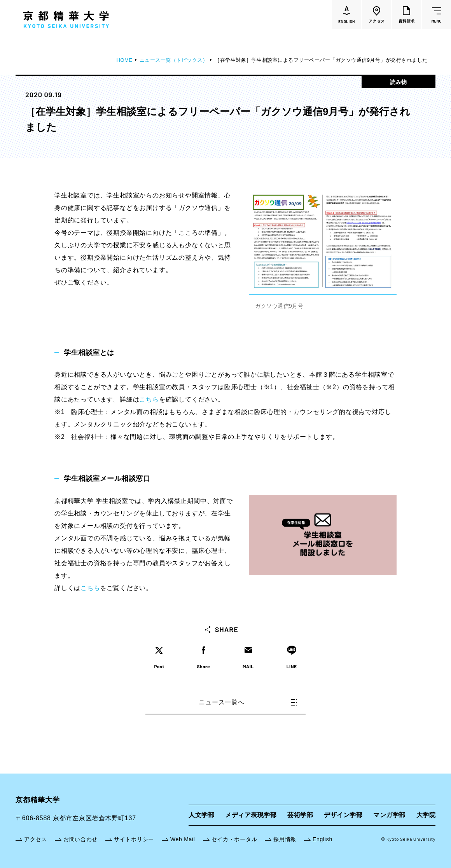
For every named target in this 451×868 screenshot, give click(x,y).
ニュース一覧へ (248, 702)
